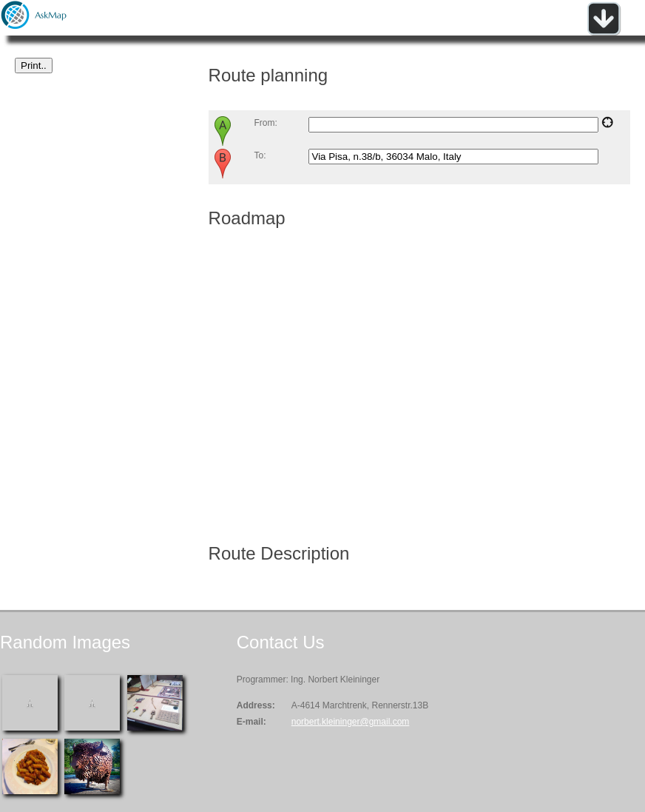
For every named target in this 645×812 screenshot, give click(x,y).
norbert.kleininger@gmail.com (351, 722)
